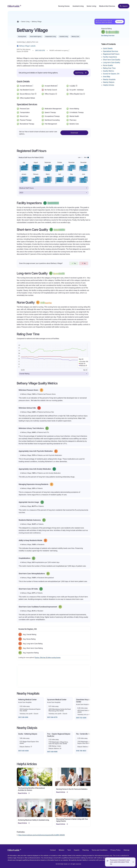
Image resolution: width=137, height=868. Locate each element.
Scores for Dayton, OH (111, 74)
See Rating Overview (108, 36)
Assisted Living (78, 6)
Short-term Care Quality (112, 60)
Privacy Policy (115, 850)
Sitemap (126, 850)
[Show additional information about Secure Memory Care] (36, 94)
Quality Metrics (109, 71)
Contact (53, 850)
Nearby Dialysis (109, 82)
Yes (74, 263)
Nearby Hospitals (109, 79)
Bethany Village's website (26, 46)
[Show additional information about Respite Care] (84, 94)
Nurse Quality (108, 65)
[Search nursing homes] (124, 6)
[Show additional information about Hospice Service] (56, 94)
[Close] (133, 862)
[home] (14, 6)
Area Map (107, 77)
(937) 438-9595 (52, 752)
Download (119, 22)
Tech (69, 850)
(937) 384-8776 (52, 717)
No (84, 263)
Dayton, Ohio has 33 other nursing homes (48, 658)
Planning (85, 850)
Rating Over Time (109, 68)
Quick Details (108, 48)
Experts (77, 850)
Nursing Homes (64, 6)
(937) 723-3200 (81, 718)
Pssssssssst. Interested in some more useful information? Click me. (120, 862)
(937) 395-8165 (23, 717)
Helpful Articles (109, 85)
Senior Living (91, 6)
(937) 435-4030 (23, 751)
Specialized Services (111, 51)
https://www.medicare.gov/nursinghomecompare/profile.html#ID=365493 (41, 835)
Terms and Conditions (99, 850)
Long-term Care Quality (112, 62)
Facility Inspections (110, 57)
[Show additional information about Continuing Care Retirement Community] (76, 86)
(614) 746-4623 (81, 751)
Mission (62, 850)
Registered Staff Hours (111, 54)
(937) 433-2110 (40, 50)
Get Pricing (81, 73)
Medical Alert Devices (107, 6)
